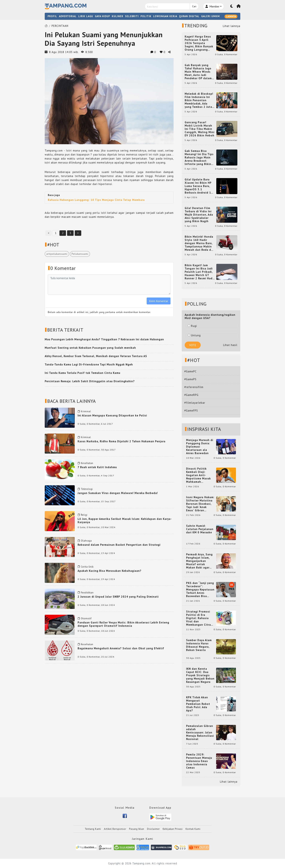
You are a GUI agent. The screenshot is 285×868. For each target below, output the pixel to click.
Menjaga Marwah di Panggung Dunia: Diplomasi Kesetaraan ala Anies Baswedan (200, 447)
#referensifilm (194, 387)
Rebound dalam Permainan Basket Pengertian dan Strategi (119, 545)
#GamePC (190, 371)
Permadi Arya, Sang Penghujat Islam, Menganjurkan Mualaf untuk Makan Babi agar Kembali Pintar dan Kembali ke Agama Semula (200, 561)
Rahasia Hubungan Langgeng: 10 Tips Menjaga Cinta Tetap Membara (96, 200)
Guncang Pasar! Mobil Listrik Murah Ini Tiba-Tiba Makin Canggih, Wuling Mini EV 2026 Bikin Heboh (200, 129)
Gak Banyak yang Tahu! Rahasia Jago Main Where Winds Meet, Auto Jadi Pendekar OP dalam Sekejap (198, 72)
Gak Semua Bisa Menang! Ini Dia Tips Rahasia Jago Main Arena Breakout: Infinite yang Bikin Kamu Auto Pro (199, 158)
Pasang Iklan (137, 829)
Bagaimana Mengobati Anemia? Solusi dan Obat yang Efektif (121, 648)
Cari (194, 6)
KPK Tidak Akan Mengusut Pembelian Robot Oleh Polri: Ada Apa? (198, 704)
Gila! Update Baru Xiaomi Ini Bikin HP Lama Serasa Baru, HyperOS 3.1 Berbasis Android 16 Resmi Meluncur (199, 186)
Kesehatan (87, 463)
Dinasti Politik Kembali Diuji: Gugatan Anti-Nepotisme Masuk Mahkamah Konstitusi (198, 475)
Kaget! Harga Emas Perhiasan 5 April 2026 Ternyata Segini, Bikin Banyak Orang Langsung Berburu (199, 43)
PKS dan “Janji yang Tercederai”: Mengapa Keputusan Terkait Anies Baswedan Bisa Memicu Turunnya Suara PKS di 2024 (200, 590)
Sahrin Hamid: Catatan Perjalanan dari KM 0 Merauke (200, 529)
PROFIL (52, 16)
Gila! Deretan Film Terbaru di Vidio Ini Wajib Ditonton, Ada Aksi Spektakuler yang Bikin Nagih (199, 215)
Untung (194, 335)
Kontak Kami (193, 829)
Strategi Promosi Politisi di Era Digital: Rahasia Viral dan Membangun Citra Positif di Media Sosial (198, 618)
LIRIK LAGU (86, 16)
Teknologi (87, 489)
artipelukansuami (57, 254)
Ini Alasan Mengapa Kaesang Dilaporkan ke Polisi (112, 415)
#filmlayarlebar (195, 403)
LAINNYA (231, 16)
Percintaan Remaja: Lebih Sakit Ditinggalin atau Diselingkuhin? (90, 381)
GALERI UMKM (210, 16)
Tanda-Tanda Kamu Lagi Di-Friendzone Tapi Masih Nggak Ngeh (89, 364)
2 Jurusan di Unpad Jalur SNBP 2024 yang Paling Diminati (118, 597)
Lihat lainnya (232, 26)
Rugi (192, 326)
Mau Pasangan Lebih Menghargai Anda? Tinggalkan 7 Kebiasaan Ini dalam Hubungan (104, 339)
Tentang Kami (93, 829)
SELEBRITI (132, 16)
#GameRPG (191, 395)
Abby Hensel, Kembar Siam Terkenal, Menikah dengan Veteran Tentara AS (96, 356)
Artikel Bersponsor (115, 829)
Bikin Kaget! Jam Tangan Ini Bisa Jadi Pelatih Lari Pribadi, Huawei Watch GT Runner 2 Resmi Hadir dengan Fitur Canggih (200, 272)
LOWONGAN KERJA (165, 16)
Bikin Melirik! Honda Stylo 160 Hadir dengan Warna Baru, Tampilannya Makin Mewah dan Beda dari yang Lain (200, 243)
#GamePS (190, 379)
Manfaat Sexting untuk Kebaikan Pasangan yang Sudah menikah (90, 348)
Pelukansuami (80, 254)
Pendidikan (87, 593)
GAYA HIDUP (102, 16)
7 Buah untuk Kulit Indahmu (97, 467)
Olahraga (86, 541)
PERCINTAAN (60, 26)
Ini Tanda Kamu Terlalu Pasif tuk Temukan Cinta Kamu (83, 373)
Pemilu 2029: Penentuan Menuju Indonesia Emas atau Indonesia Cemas (199, 761)
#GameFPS (191, 411)
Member (212, 6)
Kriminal (86, 411)
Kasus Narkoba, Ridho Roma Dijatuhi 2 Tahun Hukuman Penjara (122, 441)
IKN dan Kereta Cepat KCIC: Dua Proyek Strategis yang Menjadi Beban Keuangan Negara (200, 675)
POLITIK (146, 16)
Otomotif (86, 618)
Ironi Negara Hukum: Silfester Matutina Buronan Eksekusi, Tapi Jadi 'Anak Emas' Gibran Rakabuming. (200, 504)
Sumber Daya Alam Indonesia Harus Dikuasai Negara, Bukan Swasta (199, 645)
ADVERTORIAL (68, 16)
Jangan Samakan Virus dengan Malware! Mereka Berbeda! (118, 493)
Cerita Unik (87, 567)
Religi (84, 515)
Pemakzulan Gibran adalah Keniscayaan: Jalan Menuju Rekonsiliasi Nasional (200, 733)
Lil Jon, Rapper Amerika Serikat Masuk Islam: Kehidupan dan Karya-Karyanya (125, 520)
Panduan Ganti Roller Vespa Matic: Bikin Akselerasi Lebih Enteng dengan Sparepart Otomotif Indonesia (123, 624)
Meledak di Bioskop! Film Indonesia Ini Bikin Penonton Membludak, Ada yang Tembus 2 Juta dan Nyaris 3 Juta (199, 100)
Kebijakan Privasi (173, 829)
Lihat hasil (230, 345)
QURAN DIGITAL (189, 16)
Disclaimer (153, 829)
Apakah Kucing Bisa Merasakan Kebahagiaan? (110, 571)
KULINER (118, 16)
